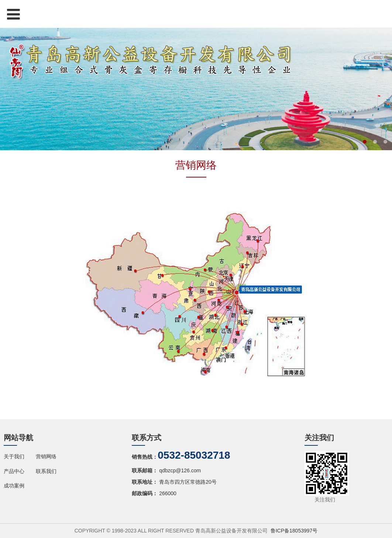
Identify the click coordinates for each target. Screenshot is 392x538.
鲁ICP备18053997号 (294, 531)
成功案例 (14, 486)
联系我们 (46, 471)
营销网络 (46, 456)
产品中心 (14, 471)
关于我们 (14, 456)
